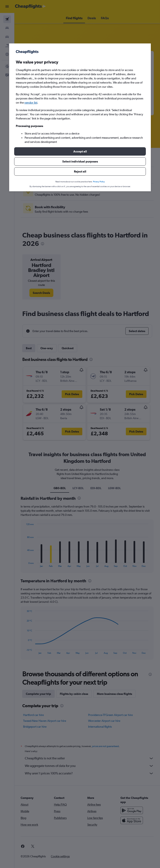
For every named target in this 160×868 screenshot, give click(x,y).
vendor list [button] (31, 103)
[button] (80, 151)
